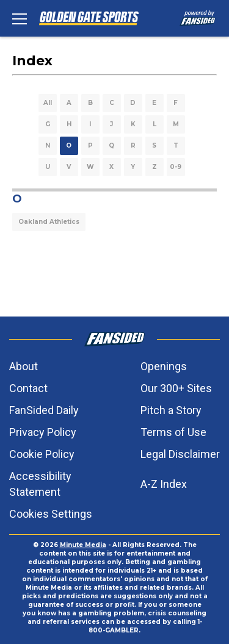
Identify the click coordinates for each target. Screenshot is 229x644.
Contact (28, 388)
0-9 (176, 167)
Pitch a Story (171, 410)
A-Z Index (164, 484)
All (48, 103)
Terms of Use (173, 432)
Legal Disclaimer (180, 454)
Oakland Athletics (49, 222)
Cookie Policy (42, 454)
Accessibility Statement (40, 484)
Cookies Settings (51, 514)
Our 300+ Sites (176, 388)
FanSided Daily (44, 410)
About (24, 366)
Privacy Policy (43, 432)
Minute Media (83, 545)
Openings (164, 366)
